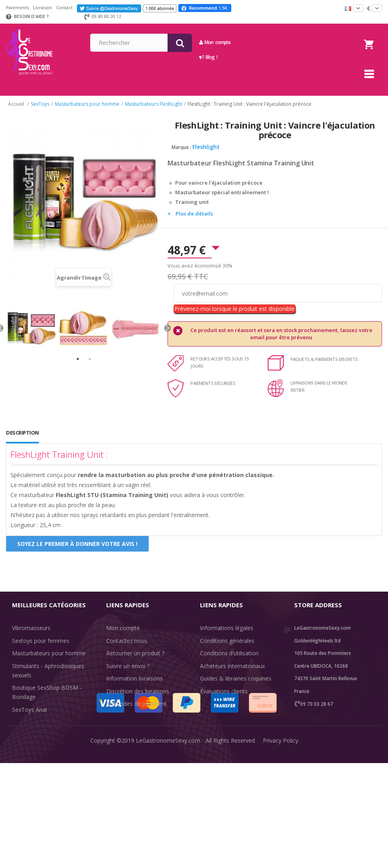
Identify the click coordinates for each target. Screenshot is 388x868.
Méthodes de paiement (136, 704)
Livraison (42, 7)
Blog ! (279, 57)
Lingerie (22, 722)
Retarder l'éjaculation (39, 735)
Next (168, 328)
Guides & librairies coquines (236, 678)
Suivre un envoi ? (128, 666)
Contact (64, 7)
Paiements (17, 7)
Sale (22, 760)
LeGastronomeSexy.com (168, 856)
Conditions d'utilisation (229, 653)
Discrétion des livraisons (138, 691)
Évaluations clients (224, 691)
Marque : (181, 147)
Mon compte (286, 42)
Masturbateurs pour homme (49, 653)
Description (22, 433)
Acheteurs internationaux (232, 666)
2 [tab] (90, 359)
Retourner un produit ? (135, 653)
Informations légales (227, 628)
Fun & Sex (25, 747)
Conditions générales (227, 641)
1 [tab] (78, 359)
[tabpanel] (32, 328)
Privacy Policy (281, 856)
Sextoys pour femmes (41, 641)
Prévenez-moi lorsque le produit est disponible (234, 309)
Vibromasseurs (31, 628)
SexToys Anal (29, 710)
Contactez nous (127, 641)
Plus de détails (194, 213)
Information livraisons (134, 678)
